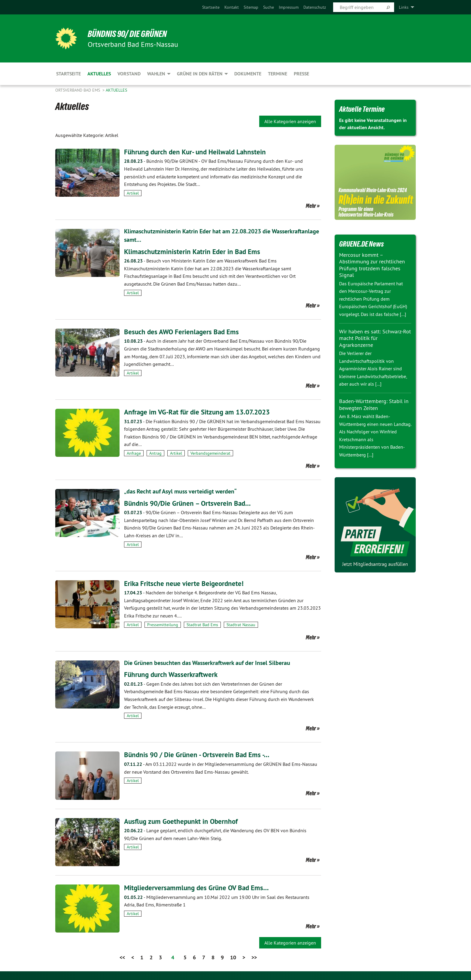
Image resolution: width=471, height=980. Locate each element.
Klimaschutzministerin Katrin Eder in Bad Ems (194, 251)
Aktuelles (116, 90)
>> (254, 957)
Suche (269, 7)
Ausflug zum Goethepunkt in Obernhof (183, 821)
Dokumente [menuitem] (248, 74)
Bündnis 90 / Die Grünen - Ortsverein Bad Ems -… (199, 754)
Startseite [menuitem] (68, 74)
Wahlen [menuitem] (156, 74)
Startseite (211, 7)
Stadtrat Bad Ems (202, 624)
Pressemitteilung (163, 624)
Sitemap (251, 7)
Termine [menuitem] (278, 74)
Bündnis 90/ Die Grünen (130, 34)
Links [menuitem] (404, 7)
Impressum (289, 7)
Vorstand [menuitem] (129, 74)
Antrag (155, 453)
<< (122, 957)
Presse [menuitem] (301, 74)
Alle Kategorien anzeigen (290, 121)
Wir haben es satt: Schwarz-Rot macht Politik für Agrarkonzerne (375, 338)
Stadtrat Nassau (241, 624)
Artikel (133, 193)
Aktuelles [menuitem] (99, 74)
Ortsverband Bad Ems (78, 90)
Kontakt (232, 7)
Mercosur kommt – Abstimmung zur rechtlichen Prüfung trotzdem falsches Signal (372, 265)
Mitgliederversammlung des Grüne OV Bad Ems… (198, 887)
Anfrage (134, 453)
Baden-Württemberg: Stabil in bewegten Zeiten (374, 405)
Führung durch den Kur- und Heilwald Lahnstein (197, 152)
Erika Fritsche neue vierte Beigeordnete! (185, 583)
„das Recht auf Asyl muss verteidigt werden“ (180, 491)
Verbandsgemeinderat (210, 453)
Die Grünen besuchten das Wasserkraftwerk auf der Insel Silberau (207, 663)
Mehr (311, 206)
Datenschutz (315, 7)
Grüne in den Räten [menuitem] (200, 74)
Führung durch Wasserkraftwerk (172, 674)
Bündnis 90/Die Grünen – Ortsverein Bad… (189, 503)
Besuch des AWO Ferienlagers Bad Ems (183, 331)
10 (233, 957)
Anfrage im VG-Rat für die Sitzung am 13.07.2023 (200, 412)
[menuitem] (211, 7)
